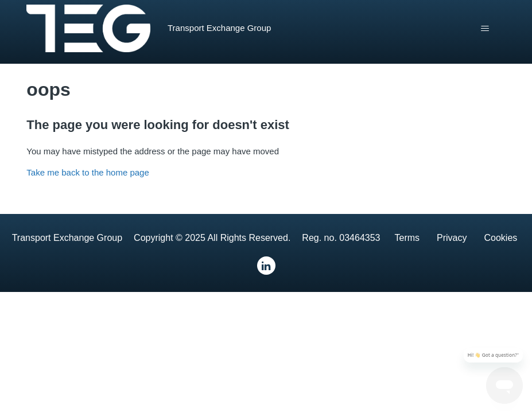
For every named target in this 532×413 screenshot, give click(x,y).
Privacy (452, 238)
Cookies (501, 238)
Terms (407, 238)
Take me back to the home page (88, 172)
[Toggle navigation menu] (485, 29)
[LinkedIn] (266, 266)
